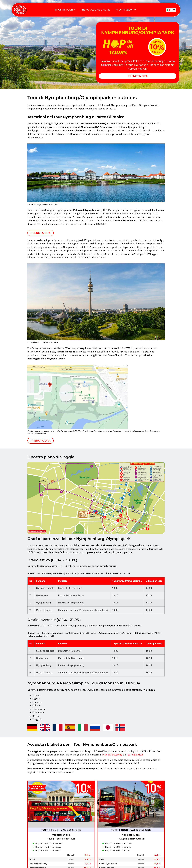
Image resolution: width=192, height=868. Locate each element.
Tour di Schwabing (112, 755)
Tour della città (135, 755)
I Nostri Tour (65, 10)
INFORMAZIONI (125, 10)
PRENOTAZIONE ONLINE (95, 10)
